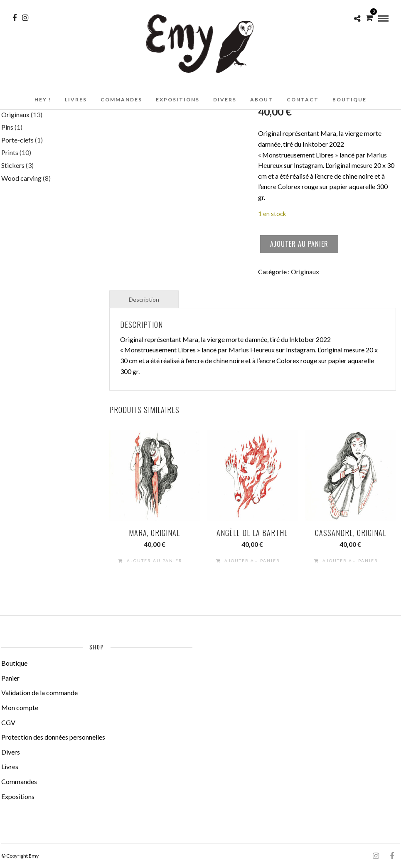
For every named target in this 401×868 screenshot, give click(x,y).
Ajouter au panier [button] (155, 561)
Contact (303, 100)
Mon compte (20, 707)
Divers (225, 100)
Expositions (178, 100)
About (262, 100)
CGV (8, 722)
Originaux (305, 272)
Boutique (349, 100)
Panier (10, 678)
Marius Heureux (252, 350)
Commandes (121, 100)
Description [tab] (144, 299)
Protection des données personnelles (53, 737)
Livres (76, 100)
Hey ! (43, 100)
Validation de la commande (39, 692)
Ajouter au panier (299, 244)
